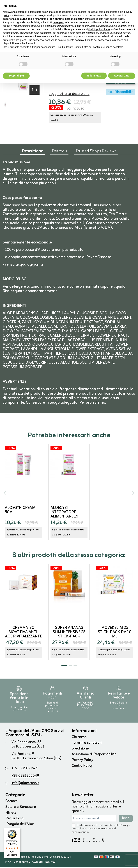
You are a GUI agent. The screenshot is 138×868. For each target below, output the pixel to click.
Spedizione (80, 749)
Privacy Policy (82, 761)
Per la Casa (14, 819)
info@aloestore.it (25, 784)
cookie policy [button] (117, 19)
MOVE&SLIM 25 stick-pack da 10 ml (115, 633)
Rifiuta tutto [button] (94, 76)
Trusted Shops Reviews (96, 153)
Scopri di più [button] (16, 76)
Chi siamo (79, 738)
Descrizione (33, 153)
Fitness (11, 813)
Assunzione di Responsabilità (94, 755)
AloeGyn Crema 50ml (20, 511)
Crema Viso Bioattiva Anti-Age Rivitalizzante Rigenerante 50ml (23, 635)
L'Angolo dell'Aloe (20, 825)
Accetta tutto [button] (122, 76)
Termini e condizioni (87, 743)
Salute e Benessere (21, 808)
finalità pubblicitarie (99, 29)
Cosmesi (12, 802)
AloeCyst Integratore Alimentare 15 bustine (64, 515)
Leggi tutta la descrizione (69, 95)
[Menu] (18, 830)
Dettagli (59, 153)
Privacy (124, 826)
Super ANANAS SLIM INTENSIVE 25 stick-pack (69, 633)
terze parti (59, 22)
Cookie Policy (82, 766)
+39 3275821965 (25, 769)
